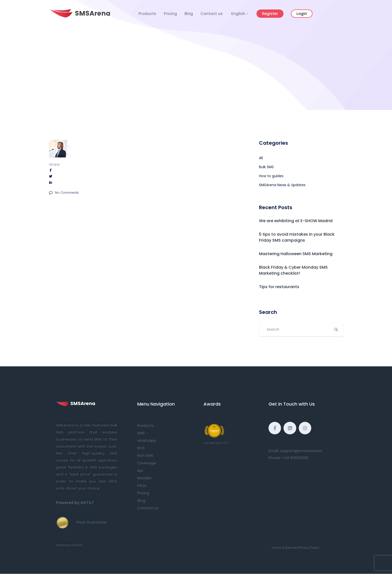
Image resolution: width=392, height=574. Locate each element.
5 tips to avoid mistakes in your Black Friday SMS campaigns (297, 237)
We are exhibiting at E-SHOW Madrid (296, 221)
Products (147, 14)
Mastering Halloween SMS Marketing (296, 254)
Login (302, 14)
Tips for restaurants (279, 287)
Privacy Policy (309, 548)
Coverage (147, 463)
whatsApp (147, 440)
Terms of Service (284, 548)
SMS (141, 433)
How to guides (271, 176)
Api (140, 470)
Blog (189, 14)
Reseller (144, 478)
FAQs (142, 485)
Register (270, 14)
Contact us (212, 14)
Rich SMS (145, 455)
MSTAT (87, 503)
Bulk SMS (266, 167)
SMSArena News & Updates (282, 185)
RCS (141, 448)
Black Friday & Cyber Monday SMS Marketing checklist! (293, 270)
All (261, 158)
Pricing (170, 14)
